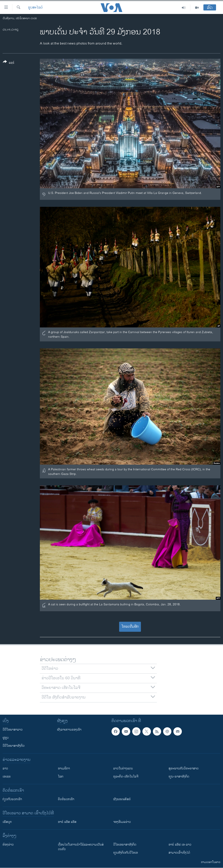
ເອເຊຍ (7, 776)
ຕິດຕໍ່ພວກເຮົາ (66, 799)
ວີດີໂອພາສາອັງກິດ (14, 746)
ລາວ (5, 768)
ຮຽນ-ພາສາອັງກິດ (179, 776)
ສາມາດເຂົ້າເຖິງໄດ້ (179, 853)
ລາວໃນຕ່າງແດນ (123, 768)
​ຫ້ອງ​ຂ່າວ (8, 845)
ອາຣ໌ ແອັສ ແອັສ (67, 822)
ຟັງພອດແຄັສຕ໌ (122, 799)
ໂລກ (61, 776)
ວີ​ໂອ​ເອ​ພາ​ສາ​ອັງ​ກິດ (125, 845)
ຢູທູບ (6, 738)
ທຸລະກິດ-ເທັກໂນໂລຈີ (126, 776)
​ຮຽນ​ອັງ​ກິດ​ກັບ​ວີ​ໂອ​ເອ (126, 853)
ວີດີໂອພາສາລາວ (13, 730)
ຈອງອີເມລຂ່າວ (122, 822)
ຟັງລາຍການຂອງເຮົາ (69, 730)
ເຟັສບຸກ (7, 822)
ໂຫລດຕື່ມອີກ (130, 627)
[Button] (9, 63)
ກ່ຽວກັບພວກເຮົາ (12, 799)
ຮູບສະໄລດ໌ (35, 8)
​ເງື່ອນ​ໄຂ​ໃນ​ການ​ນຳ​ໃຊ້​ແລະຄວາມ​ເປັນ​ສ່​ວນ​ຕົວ (81, 847)
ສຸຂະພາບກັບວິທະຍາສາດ (184, 768)
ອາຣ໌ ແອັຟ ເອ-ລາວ (180, 845)
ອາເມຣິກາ (64, 768)
